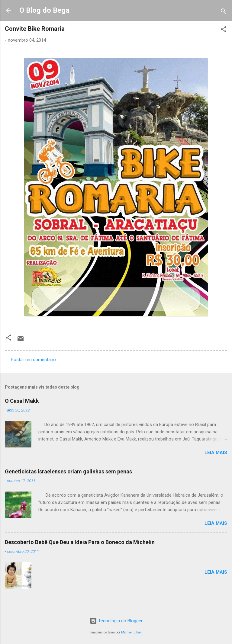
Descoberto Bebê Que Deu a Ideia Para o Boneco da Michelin (80, 542)
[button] (224, 30)
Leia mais (216, 453)
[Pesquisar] (224, 12)
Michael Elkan (131, 632)
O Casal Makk (22, 401)
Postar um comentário (33, 360)
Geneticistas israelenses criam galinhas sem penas (68, 471)
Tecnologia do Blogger (116, 621)
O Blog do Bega (44, 10)
